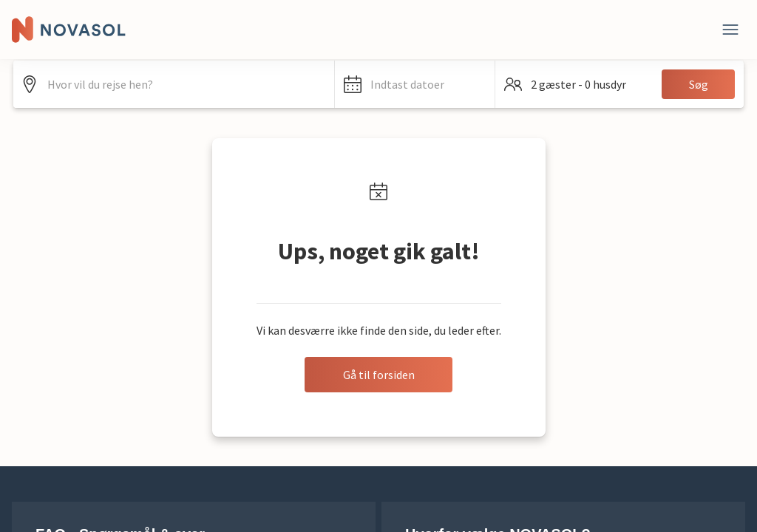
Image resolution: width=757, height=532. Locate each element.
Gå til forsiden (379, 375)
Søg (699, 84)
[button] (415, 84)
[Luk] (730, 30)
